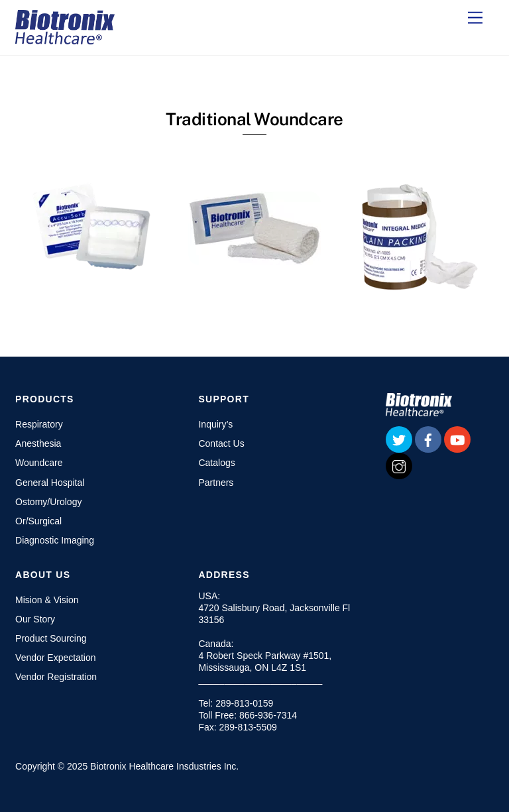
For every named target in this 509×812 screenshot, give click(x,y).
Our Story (35, 619)
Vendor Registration (56, 677)
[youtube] (457, 439)
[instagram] (399, 465)
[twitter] (399, 439)
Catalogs (216, 463)
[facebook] (428, 439)
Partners (216, 483)
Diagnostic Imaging (55, 540)
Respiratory (39, 424)
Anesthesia (38, 443)
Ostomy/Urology (48, 502)
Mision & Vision (47, 600)
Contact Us (221, 443)
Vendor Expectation (55, 658)
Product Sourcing (51, 638)
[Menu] (475, 18)
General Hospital (50, 483)
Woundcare (39, 463)
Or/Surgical (38, 521)
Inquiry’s (215, 424)
